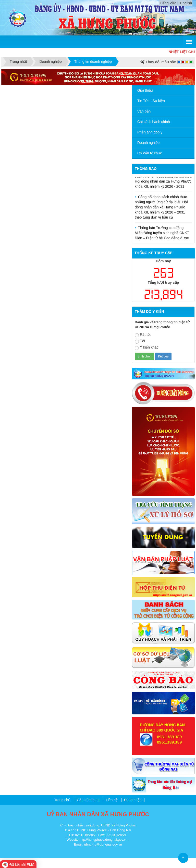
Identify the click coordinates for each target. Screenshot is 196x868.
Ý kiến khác (147, 348)
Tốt (140, 341)
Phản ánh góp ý (150, 132)
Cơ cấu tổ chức (150, 153)
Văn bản (144, 111)
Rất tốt (143, 335)
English (186, 3)
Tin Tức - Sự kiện (151, 101)
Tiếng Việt (168, 3)
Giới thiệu (145, 90)
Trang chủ (62, 800)
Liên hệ (112, 800)
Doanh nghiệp (148, 143)
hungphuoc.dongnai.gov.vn (108, 840)
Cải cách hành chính (154, 122)
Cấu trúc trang (88, 800)
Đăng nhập (133, 800)
